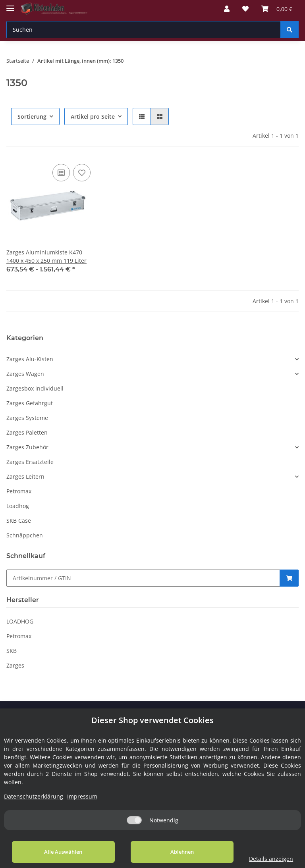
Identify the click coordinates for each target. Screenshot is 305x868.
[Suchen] (144, 30)
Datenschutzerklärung (34, 796)
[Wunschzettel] (245, 9)
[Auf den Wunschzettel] (82, 173)
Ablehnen (170, 852)
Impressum (82, 796)
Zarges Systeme (27, 418)
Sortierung (32, 116)
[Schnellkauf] (143, 578)
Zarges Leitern (25, 476)
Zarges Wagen (25, 374)
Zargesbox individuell (35, 388)
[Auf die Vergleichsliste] (61, 173)
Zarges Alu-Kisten (30, 359)
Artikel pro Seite (93, 116)
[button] (227, 9)
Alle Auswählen (60, 852)
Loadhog (18, 506)
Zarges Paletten (27, 432)
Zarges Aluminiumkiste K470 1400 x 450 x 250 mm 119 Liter (46, 256)
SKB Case (19, 521)
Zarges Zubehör (27, 447)
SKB (12, 651)
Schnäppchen (25, 535)
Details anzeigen (263, 859)
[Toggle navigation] (10, 5)
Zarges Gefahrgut (30, 403)
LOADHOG (20, 621)
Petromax (19, 491)
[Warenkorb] (277, 9)
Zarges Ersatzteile (30, 462)
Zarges (15, 665)
